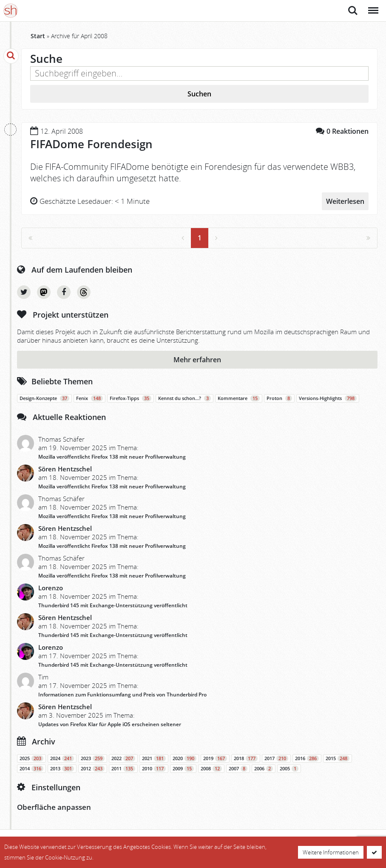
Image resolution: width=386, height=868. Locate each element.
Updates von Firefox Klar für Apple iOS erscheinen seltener (110, 724)
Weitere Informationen (331, 852)
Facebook (64, 292)
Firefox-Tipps (131, 398)
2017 (276, 758)
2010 (154, 769)
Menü (373, 6)
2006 (264, 769)
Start (38, 36)
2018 (246, 758)
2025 (31, 758)
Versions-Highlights (328, 398)
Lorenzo (51, 588)
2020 (184, 758)
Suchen (199, 94)
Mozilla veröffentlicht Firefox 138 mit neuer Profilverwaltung (112, 457)
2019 (215, 758)
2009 (183, 769)
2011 (123, 769)
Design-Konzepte (44, 398)
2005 (289, 769)
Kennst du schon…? (184, 398)
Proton (279, 398)
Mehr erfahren (197, 360)
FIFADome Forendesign (91, 144)
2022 (123, 758)
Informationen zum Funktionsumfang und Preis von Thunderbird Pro (122, 695)
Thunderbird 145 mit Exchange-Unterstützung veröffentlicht (113, 605)
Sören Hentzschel (65, 469)
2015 (338, 758)
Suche (353, 11)
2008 (211, 769)
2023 (93, 758)
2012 (93, 769)
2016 (307, 758)
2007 (238, 769)
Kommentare (239, 398)
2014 (31, 769)
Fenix (89, 398)
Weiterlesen (345, 201)
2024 (62, 758)
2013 (62, 769)
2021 (154, 758)
